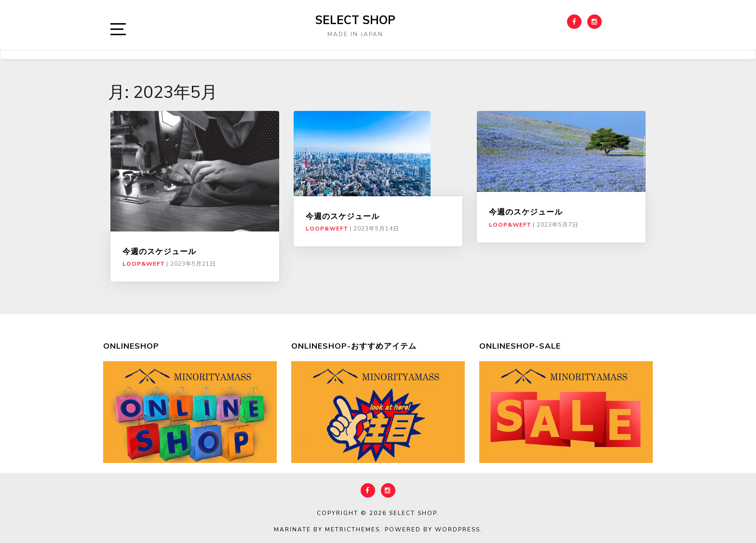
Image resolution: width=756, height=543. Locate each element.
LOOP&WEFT (143, 264)
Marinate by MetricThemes (327, 529)
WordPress (458, 529)
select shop (355, 20)
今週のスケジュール (159, 251)
